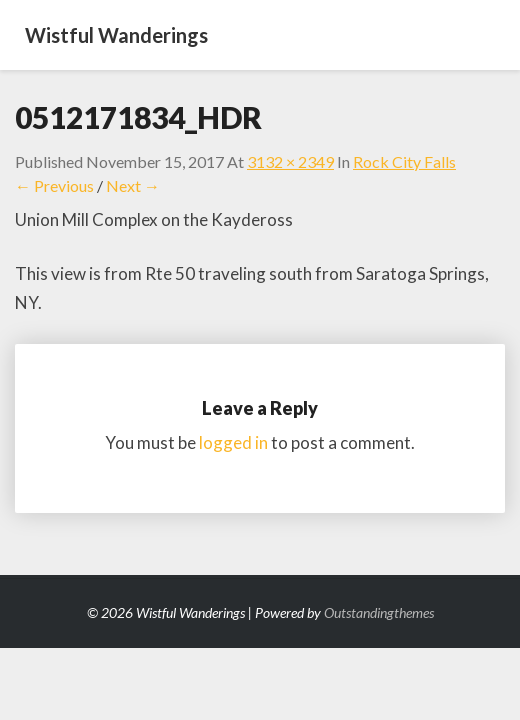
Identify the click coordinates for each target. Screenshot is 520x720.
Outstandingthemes (379, 612)
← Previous (54, 185)
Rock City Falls (404, 161)
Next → (133, 185)
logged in (233, 442)
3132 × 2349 (290, 161)
